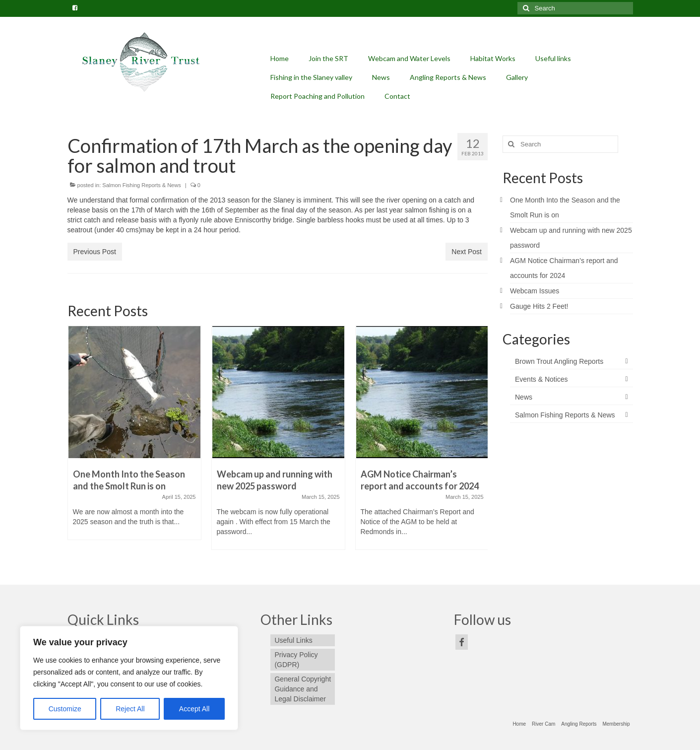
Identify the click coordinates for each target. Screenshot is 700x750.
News (524, 397)
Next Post (467, 252)
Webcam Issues (535, 291)
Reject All (130, 709)
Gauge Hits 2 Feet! (539, 306)
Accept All (194, 709)
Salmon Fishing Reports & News (141, 185)
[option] (134, 438)
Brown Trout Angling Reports (559, 361)
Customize (65, 709)
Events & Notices (541, 379)
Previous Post (95, 252)
